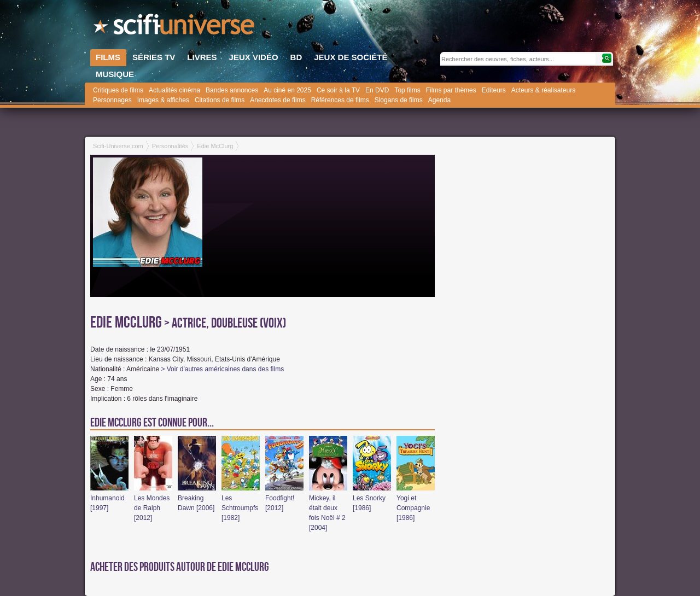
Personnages (112, 100)
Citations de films (220, 100)
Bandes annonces (232, 90)
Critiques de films (118, 90)
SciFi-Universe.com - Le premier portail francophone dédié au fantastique (175, 27)
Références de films (340, 100)
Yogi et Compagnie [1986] (413, 508)
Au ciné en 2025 (287, 90)
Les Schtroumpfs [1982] (240, 508)
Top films (407, 90)
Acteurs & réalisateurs (543, 90)
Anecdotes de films (278, 100)
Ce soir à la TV (338, 90)
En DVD (377, 90)
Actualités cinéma (174, 90)
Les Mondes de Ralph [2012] (152, 508)
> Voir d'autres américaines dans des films (222, 369)
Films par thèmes (451, 90)
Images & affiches (163, 100)
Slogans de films (399, 100)
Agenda (439, 100)
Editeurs (494, 90)
